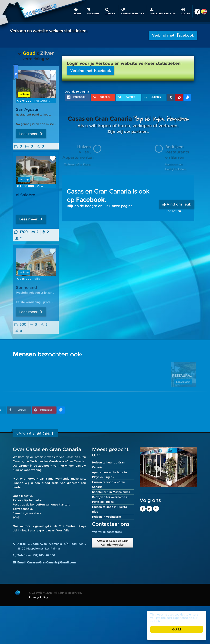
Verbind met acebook (173, 35)
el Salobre (26, 195)
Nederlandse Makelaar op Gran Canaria (57, 461)
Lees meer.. (31, 134)
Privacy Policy (38, 597)
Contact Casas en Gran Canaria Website (112, 543)
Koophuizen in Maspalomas (111, 492)
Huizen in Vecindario (106, 517)
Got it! (177, 629)
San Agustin (28, 109)
